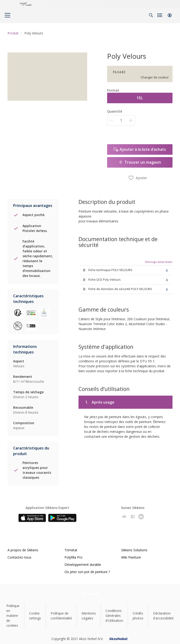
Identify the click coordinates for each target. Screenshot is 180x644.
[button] (170, 15)
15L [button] (140, 98)
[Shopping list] (160, 15)
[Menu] (7, 15)
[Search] (151, 15)
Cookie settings (35, 616)
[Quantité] (121, 120)
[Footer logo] (90, 594)
